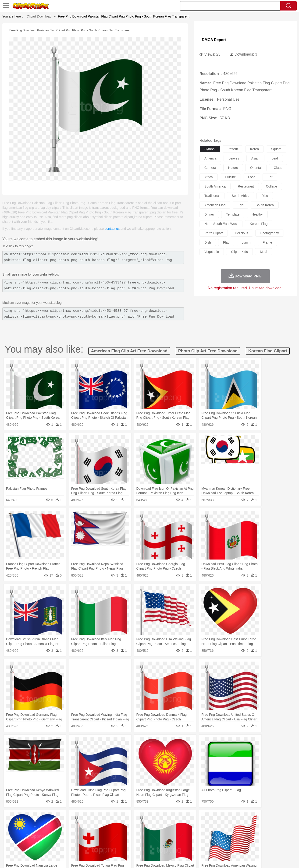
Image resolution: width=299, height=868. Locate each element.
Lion (186, 825)
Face (202, 832)
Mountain (182, 818)
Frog (149, 825)
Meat (99, 846)
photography (269, 233)
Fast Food (78, 846)
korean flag (259, 224)
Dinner (167, 846)
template (233, 214)
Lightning (144, 818)
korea (255, 149)
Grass (132, 818)
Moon (157, 818)
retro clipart (214, 233)
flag (226, 242)
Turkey (251, 825)
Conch (78, 818)
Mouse (209, 825)
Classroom (69, 839)
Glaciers (120, 818)
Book (56, 839)
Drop (225, 818)
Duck (107, 825)
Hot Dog (225, 846)
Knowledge (153, 839)
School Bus (127, 839)
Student (32, 839)
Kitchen (155, 846)
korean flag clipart (268, 351)
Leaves (54, 818)
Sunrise (169, 818)
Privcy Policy (229, 859)
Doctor (104, 832)
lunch (246, 242)
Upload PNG (278, 859)
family (60, 832)
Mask (30, 832)
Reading (85, 839)
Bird (46, 825)
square (276, 149)
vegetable (212, 252)
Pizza (178, 846)
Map (140, 839)
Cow (89, 825)
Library (167, 839)
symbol (210, 149)
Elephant (129, 825)
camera (210, 168)
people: (18, 832)
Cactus (66, 818)
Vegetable (141, 846)
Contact (247, 859)
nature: (17, 818)
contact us (112, 229)
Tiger (240, 825)
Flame (107, 818)
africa (209, 177)
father (180, 832)
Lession (244, 839)
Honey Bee (162, 825)
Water (195, 818)
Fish (141, 825)
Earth (89, 818)
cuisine (230, 177)
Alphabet (215, 839)
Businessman (88, 832)
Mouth (191, 832)
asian (255, 158)
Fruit (90, 846)
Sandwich (112, 846)
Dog (98, 825)
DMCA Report (214, 40)
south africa (241, 196)
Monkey (197, 825)
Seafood (126, 846)
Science (180, 839)
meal (263, 252)
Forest (235, 818)
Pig (219, 825)
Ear (113, 832)
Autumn (42, 818)
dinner (209, 214)
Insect (176, 825)
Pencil (97, 839)
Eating (189, 846)
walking (133, 832)
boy (171, 832)
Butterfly (57, 825)
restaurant (246, 186)
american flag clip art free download (129, 351)
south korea (265, 205)
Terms (213, 859)
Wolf (261, 825)
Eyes (122, 832)
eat (270, 177)
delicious (242, 233)
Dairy (42, 846)
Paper (192, 839)
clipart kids (239, 252)
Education (110, 839)
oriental (256, 168)
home (145, 832)
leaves (234, 158)
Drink (65, 846)
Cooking (212, 846)
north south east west (221, 224)
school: (18, 839)
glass (278, 168)
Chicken (78, 825)
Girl (163, 832)
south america (215, 186)
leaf (275, 158)
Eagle (117, 825)
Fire (98, 818)
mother (72, 832)
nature (233, 168)
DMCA (260, 859)
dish (208, 242)
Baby (40, 832)
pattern (233, 149)
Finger (212, 832)
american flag (215, 205)
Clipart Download (39, 16)
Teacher (45, 839)
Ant (29, 825)
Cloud (215, 818)
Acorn (30, 818)
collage (272, 186)
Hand (222, 832)
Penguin (229, 825)
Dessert (54, 846)
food (252, 177)
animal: (18, 825)
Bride (50, 832)
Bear (37, 825)
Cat (68, 825)
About (200, 859)
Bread (200, 846)
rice (265, 196)
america (210, 158)
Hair (155, 832)
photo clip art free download (208, 351)
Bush (205, 818)
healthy (257, 214)
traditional (212, 196)
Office (202, 839)
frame (267, 242)
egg (240, 205)
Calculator (230, 839)
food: (16, 846)
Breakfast (30, 846)
